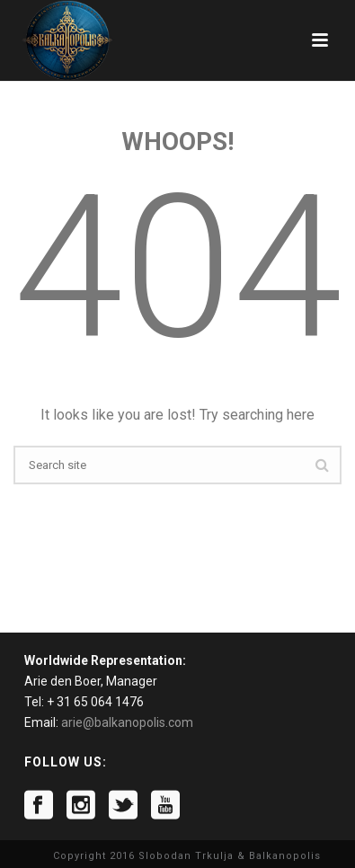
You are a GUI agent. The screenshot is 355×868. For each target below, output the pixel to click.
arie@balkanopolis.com (127, 722)
